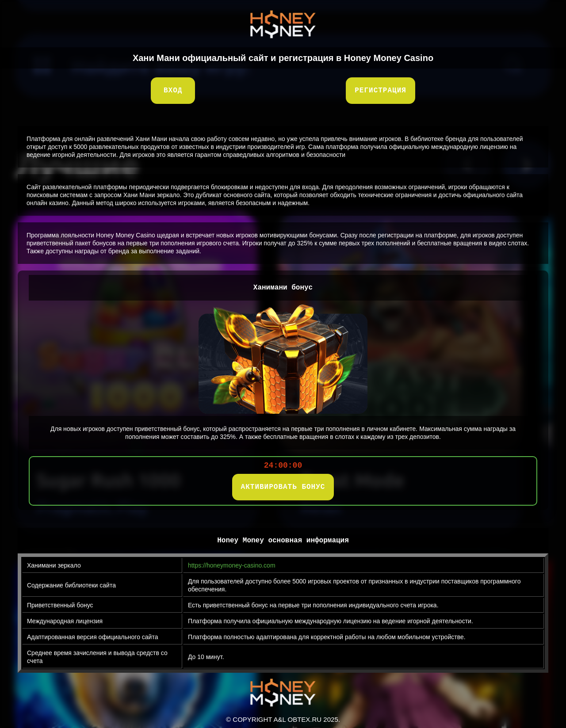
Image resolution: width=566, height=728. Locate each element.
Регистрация (381, 91)
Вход (173, 91)
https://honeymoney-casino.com (232, 565)
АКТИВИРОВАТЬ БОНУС (283, 487)
